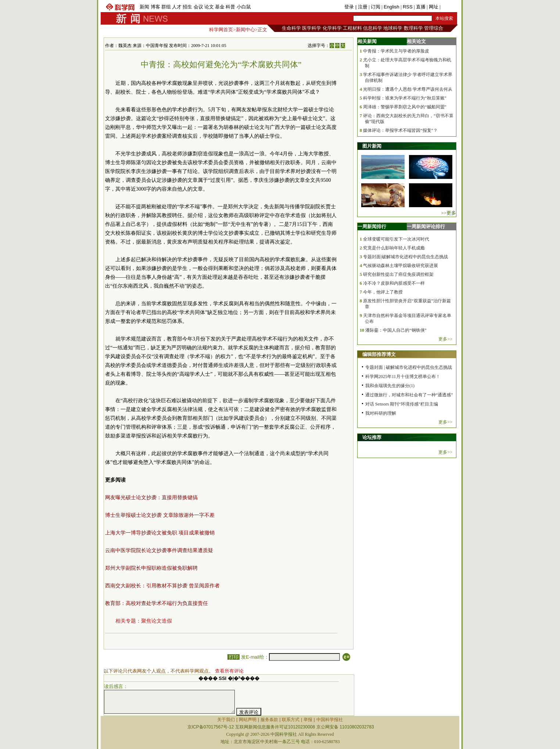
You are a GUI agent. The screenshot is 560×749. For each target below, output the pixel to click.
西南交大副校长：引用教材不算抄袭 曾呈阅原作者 (162, 586)
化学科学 (332, 28)
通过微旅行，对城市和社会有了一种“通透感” (409, 395)
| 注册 (361, 7)
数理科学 (413, 28)
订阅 (376, 7)
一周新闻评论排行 (426, 226)
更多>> (445, 339)
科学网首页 (221, 30)
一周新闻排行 (372, 226)
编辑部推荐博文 (379, 354)
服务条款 (269, 720)
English (392, 7)
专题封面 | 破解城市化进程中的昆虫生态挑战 (409, 367)
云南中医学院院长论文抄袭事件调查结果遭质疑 (159, 550)
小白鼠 (244, 7)
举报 (308, 720)
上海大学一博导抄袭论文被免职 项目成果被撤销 (160, 533)
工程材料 (352, 28)
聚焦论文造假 (157, 621)
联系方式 (291, 720)
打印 (234, 657)
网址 (434, 7)
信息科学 (373, 28)
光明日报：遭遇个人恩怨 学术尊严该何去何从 (408, 89)
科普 (230, 7)
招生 (187, 7)
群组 (166, 7)
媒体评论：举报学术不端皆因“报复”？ (400, 130)
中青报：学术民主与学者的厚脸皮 (396, 51)
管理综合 (434, 28)
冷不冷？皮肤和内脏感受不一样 (394, 283)
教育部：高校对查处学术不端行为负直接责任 (157, 603)
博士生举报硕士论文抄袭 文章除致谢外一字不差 (160, 515)
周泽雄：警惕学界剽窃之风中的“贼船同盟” (405, 107)
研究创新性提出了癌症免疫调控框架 (398, 274)
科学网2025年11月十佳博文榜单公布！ (403, 377)
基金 (220, 7)
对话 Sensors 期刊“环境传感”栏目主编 (402, 404)
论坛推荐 (372, 437)
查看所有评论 (229, 671)
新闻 (144, 7)
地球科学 (393, 28)
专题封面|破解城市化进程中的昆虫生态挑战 (405, 257)
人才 (177, 7)
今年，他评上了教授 (383, 292)
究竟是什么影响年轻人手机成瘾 (394, 248)
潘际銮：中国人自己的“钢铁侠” (396, 330)
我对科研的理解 (381, 413)
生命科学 (291, 28)
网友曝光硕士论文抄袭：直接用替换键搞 (151, 498)
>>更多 (448, 213)
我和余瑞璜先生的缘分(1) (390, 386)
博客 (155, 7)
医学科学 (312, 28)
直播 (421, 7)
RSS (408, 7)
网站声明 (248, 720)
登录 (350, 7)
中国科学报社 (330, 720)
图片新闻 (372, 146)
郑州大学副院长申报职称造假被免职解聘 (151, 568)
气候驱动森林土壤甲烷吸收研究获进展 (401, 266)
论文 (209, 7)
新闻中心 (245, 30)
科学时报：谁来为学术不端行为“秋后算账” (405, 98)
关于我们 (226, 720)
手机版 (449, 7)
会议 (198, 7)
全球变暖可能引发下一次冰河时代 (396, 239)
